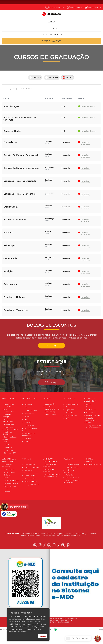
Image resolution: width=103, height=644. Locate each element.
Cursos (52, 22)
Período (35, 78)
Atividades (30, 425)
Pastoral (28, 422)
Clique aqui (51, 346)
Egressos (28, 407)
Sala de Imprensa (31, 481)
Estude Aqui (52, 28)
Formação (52, 78)
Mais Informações (24, 632)
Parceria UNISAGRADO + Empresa (90, 420)
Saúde (67, 78)
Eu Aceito (43, 636)
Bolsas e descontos (51, 35)
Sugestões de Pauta (33, 485)
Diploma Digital (32, 410)
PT (88, 2)
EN (94, 2)
